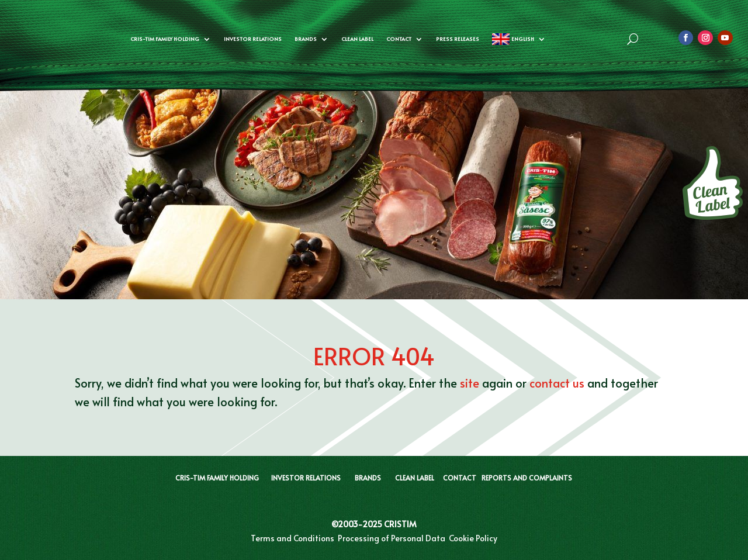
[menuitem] (519, 39)
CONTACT (460, 478)
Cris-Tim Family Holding (165, 39)
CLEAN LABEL (357, 39)
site (470, 383)
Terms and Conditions (292, 538)
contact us (557, 383)
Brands (306, 39)
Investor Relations (253, 39)
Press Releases (458, 39)
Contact (399, 39)
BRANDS (368, 478)
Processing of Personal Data (392, 538)
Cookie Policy (473, 538)
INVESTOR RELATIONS (306, 478)
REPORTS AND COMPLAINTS (527, 478)
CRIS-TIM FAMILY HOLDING (217, 478)
